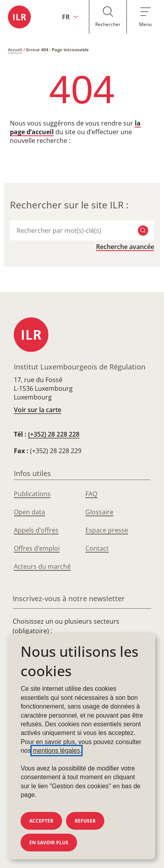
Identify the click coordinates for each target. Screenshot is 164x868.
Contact (97, 548)
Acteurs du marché (42, 566)
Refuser (85, 821)
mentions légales (57, 751)
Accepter (41, 821)
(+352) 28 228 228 (54, 434)
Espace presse (107, 530)
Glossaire (99, 512)
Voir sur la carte (38, 410)
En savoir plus (49, 843)
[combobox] (73, 231)
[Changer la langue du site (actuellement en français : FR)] (70, 17)
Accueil (15, 50)
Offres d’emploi (37, 548)
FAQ (91, 494)
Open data (29, 512)
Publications (32, 494)
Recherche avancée (125, 247)
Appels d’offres (36, 530)
